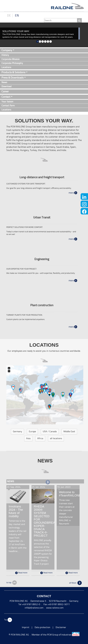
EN (17, 15)
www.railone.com (55, 608)
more (71, 193)
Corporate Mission (11, 59)
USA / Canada (50, 431)
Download (6, 86)
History (5, 55)
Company (7, 50)
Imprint (26, 627)
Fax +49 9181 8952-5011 (56, 604)
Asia (28, 438)
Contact (6, 97)
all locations (56, 438)
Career (5, 91)
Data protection (42, 627)
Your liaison (7, 102)
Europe (32, 431)
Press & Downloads (12, 78)
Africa (40, 438)
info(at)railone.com (34, 608)
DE (9, 15)
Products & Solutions (13, 72)
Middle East (69, 431)
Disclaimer (61, 627)
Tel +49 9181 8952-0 (29, 604)
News (4, 82)
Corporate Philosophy (12, 63)
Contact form (8, 106)
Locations (6, 67)
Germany (17, 431)
